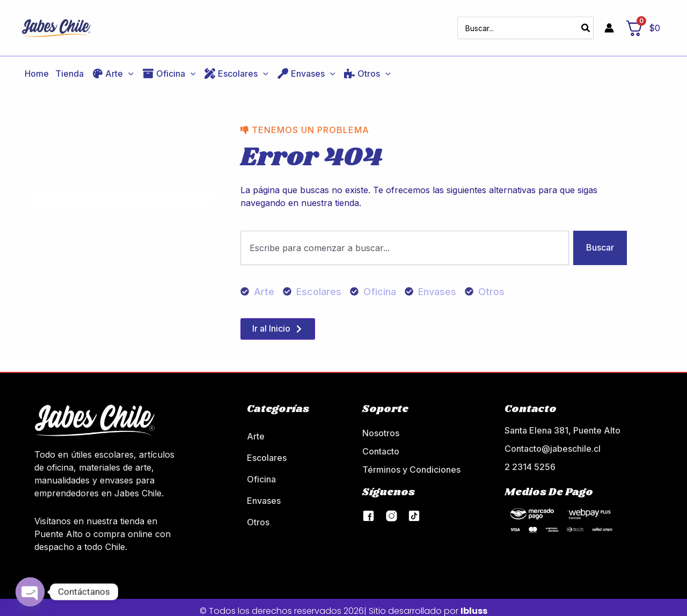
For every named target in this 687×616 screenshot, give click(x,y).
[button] (112, 67)
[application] (128, 67)
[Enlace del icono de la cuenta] (609, 25)
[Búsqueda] (586, 25)
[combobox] (405, 241)
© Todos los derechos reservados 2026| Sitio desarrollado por (343, 604)
